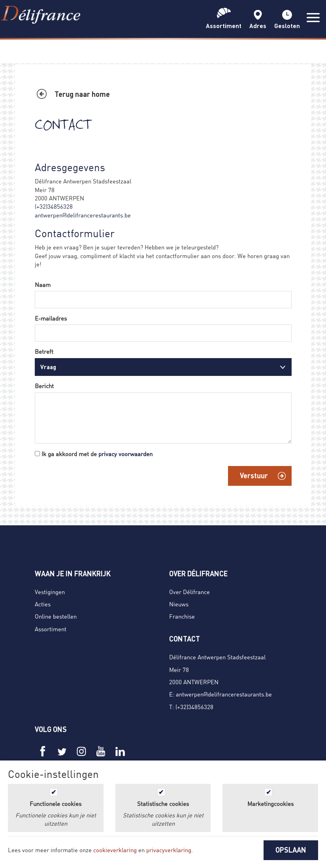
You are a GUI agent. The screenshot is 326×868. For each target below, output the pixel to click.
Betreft (44, 351)
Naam (43, 285)
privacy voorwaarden (125, 454)
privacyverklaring (169, 850)
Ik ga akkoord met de (97, 454)
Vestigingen (50, 592)
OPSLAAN (291, 850)
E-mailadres (51, 318)
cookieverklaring (115, 850)
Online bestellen (56, 616)
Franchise (182, 616)
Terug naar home (82, 94)
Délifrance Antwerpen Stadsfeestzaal (217, 657)
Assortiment (51, 629)
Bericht (44, 386)
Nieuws (179, 604)
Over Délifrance (189, 592)
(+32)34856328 (54, 206)
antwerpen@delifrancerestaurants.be (83, 215)
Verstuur (254, 476)
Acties (43, 604)
